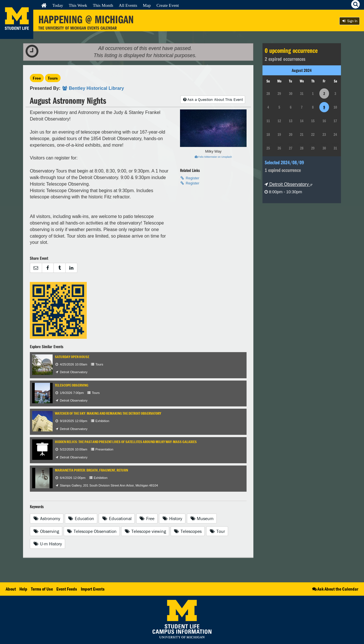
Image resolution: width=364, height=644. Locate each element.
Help (23, 589)
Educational (117, 518)
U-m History (47, 544)
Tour (217, 531)
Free (37, 78)
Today (58, 5)
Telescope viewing (145, 531)
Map (147, 5)
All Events (128, 5)
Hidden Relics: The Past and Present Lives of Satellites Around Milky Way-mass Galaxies (126, 442)
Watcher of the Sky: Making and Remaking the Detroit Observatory (108, 413)
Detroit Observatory (288, 184)
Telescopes (188, 531)
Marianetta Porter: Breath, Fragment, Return (91, 470)
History (172, 518)
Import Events (93, 589)
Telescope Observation (92, 531)
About (11, 589)
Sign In (349, 21)
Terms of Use (42, 589)
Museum (202, 518)
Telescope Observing (72, 385)
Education (81, 518)
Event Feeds (67, 589)
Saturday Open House (72, 357)
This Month (103, 5)
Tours (53, 78)
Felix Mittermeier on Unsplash (213, 157)
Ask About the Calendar (335, 589)
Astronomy (47, 518)
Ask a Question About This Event (213, 99)
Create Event (168, 5)
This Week (78, 5)
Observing (46, 531)
